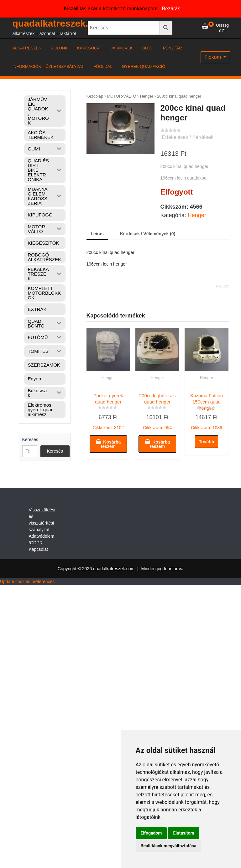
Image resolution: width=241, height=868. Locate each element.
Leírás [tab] (97, 234)
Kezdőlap (95, 96)
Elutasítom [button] (183, 833)
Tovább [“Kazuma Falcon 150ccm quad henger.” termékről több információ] (207, 442)
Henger (147, 96)
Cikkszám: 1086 (207, 410)
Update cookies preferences (27, 581)
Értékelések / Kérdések (188, 137)
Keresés (30, 439)
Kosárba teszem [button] (111, 444)
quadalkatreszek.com (60, 23)
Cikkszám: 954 (157, 410)
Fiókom (214, 57)
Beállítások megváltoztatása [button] (169, 846)
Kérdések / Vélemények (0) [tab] (148, 234)
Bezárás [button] (171, 9)
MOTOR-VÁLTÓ (121, 96)
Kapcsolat (38, 549)
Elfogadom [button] (151, 833)
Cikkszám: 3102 (108, 410)
